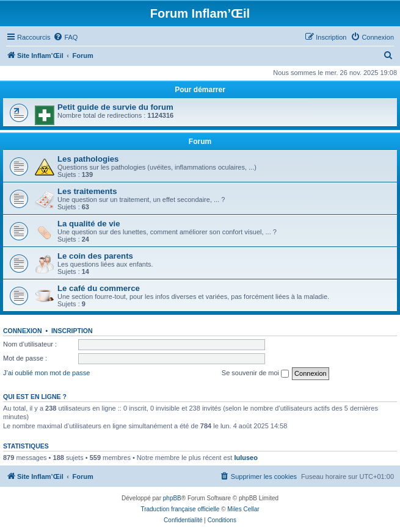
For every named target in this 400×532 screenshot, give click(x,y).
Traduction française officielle (180, 509)
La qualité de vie (89, 224)
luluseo (246, 458)
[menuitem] (65, 37)
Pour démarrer (200, 90)
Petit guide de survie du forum (115, 107)
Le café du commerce (99, 288)
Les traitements (87, 191)
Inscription (72, 331)
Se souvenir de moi (255, 373)
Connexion (23, 331)
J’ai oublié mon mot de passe (46, 373)
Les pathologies (88, 159)
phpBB (172, 498)
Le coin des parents (95, 256)
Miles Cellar (243, 509)
